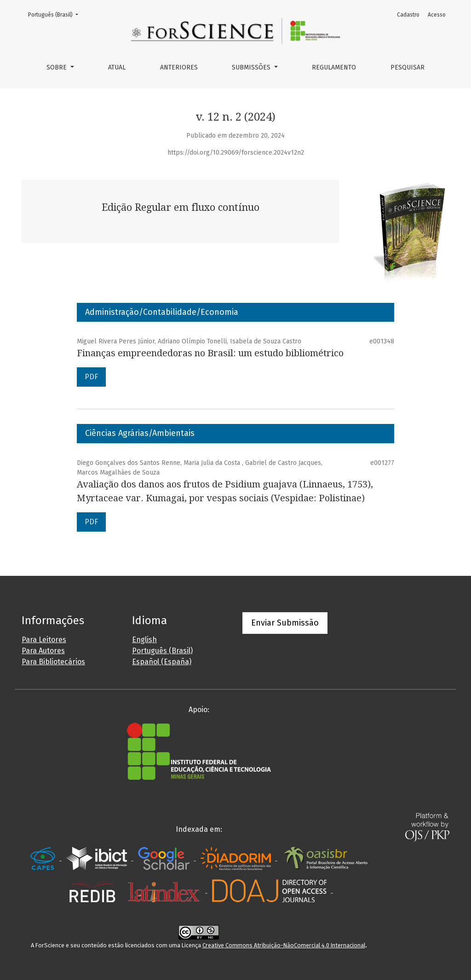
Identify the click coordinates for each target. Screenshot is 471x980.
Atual (117, 67)
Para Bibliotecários (53, 662)
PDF (91, 377)
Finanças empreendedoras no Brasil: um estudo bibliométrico (210, 353)
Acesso (437, 15)
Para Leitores (44, 640)
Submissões (252, 67)
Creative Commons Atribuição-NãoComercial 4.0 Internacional (284, 945)
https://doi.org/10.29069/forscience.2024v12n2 (236, 153)
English (144, 640)
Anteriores (179, 67)
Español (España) (162, 662)
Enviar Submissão (285, 623)
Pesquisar (408, 67)
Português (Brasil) (56, 14)
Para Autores (43, 651)
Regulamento (334, 67)
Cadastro (408, 15)
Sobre (57, 67)
